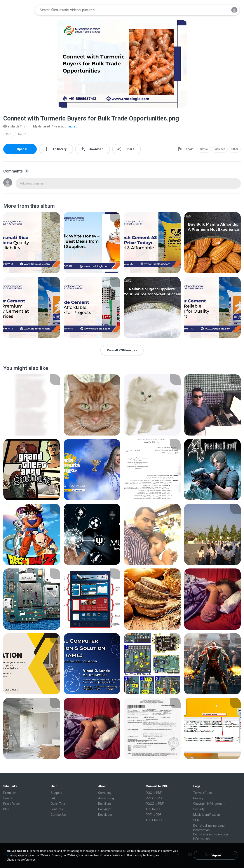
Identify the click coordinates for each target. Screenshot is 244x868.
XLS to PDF (153, 809)
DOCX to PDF (155, 804)
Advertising (106, 798)
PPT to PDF (154, 815)
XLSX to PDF (154, 820)
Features (57, 809)
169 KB (22, 134)
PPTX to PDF (155, 798)
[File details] (32, 243)
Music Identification (207, 815)
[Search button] (222, 10)
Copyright (105, 809)
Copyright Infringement (209, 804)
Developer (105, 815)
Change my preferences (21, 860)
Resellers (105, 804)
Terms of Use (203, 793)
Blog (6, 809)
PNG (9, 134)
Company (105, 793)
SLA (196, 820)
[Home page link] (18, 10)
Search (8, 798)
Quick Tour (58, 804)
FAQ (54, 798)
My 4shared (39, 126)
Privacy (198, 798)
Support (56, 793)
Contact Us (58, 815)
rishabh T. (13, 126)
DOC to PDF (154, 793)
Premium (10, 793)
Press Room (12, 804)
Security (199, 809)
